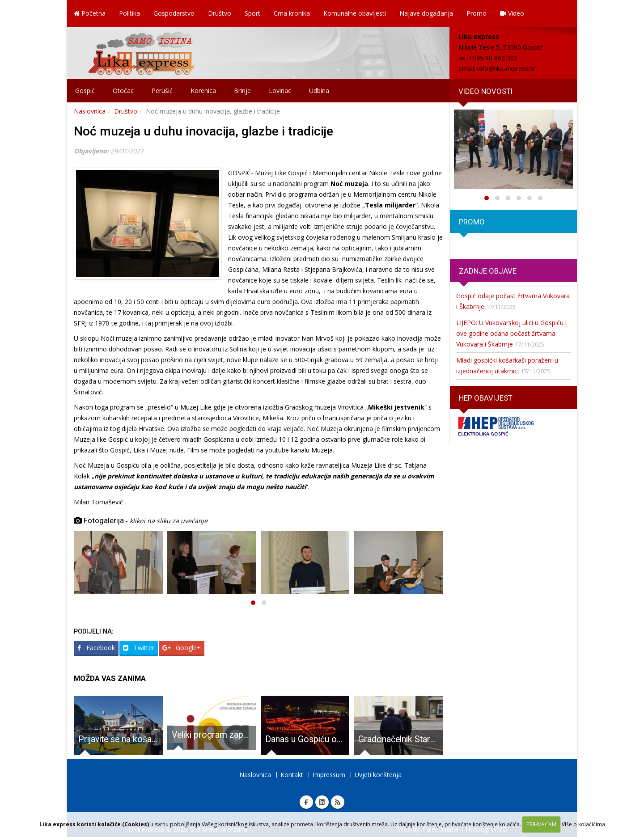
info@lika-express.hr (506, 69)
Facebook (96, 648)
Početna (90, 13)
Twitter (139, 648)
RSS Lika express (338, 802)
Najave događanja (426, 13)
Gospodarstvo (174, 13)
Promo (477, 13)
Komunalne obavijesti (355, 13)
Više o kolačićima (583, 824)
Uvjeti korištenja (378, 775)
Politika (129, 13)
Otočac (123, 91)
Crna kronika (292, 13)
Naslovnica (90, 111)
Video (512, 13)
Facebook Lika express (306, 802)
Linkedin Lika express (322, 802)
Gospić (85, 91)
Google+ (182, 648)
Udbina (319, 91)
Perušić (162, 91)
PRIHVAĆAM (541, 824)
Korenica (203, 91)
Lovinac (280, 91)
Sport (252, 13)
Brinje (242, 91)
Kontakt (292, 775)
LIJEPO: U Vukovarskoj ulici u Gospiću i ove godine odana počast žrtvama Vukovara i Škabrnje (511, 333)
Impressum (329, 775)
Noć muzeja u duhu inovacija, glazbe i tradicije (203, 131)
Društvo (220, 13)
